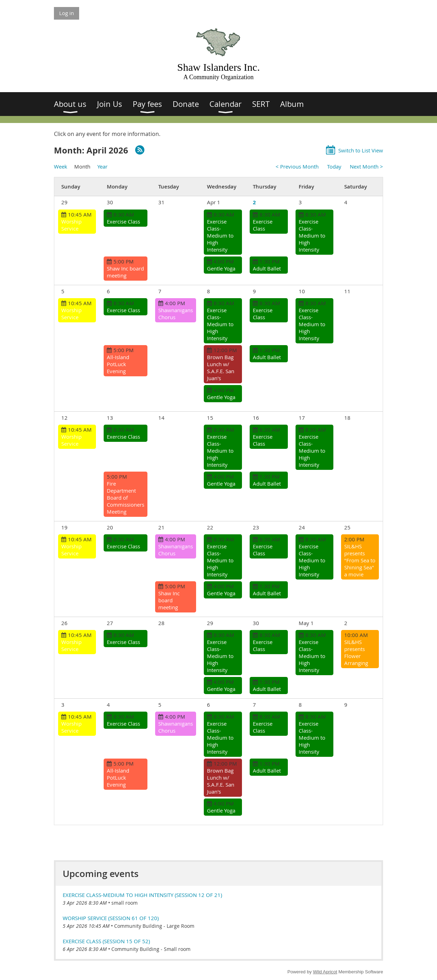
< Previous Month (297, 166)
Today (334, 166)
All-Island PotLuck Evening (118, 364)
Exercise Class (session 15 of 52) (106, 941)
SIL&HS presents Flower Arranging (356, 652)
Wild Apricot (325, 972)
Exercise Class (123, 221)
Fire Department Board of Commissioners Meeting (126, 498)
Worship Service (71, 225)
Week (61, 166)
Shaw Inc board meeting (125, 272)
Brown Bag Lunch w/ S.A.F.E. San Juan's (221, 368)
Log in (67, 13)
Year (102, 166)
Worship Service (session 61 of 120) (111, 918)
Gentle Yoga (221, 268)
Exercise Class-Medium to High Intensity (220, 235)
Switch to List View (361, 150)
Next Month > (366, 166)
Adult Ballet (267, 268)
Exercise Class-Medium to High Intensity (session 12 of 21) (142, 895)
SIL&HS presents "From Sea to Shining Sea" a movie (360, 560)
